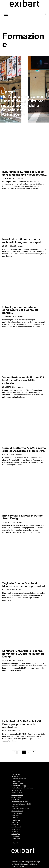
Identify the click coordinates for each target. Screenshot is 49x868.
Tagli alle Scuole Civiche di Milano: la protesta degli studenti (24, 584)
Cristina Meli (15, 825)
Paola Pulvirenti (16, 827)
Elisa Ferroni (15, 822)
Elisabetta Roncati (17, 811)
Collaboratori (15, 843)
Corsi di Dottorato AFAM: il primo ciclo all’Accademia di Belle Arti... (24, 449)
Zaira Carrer (15, 816)
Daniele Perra (16, 838)
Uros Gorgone (16, 774)
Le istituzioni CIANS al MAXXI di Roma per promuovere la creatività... (23, 724)
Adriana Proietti (16, 797)
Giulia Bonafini (16, 820)
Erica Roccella (16, 829)
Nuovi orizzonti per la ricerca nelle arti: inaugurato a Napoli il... (24, 241)
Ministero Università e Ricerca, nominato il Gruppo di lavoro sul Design (23, 654)
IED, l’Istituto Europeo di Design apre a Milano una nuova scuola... (24, 173)
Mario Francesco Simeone (20, 802)
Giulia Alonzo (22, 590)
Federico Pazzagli (17, 777)
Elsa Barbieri (15, 806)
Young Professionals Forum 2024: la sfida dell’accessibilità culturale (24, 380)
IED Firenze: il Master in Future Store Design (22, 517)
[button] (46, 13)
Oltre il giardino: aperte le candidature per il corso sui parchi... (20, 310)
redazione (20, 119)
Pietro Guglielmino (17, 795)
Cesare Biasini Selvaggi (19, 786)
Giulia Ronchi (16, 781)
